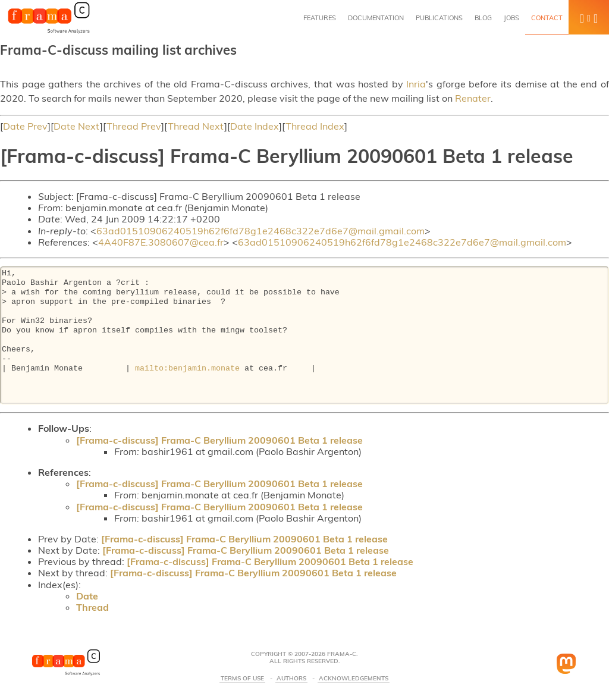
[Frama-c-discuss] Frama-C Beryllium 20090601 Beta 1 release (219, 440)
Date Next (77, 126)
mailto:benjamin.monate (187, 369)
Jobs (511, 18)
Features (320, 18)
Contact (547, 18)
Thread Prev (134, 126)
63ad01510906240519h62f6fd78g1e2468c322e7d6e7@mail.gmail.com (260, 231)
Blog (483, 18)
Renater (473, 98)
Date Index (255, 126)
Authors (291, 679)
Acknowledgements (354, 679)
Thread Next (196, 126)
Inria (416, 84)
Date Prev (25, 126)
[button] (589, 17)
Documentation (376, 18)
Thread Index (315, 126)
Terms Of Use (242, 679)
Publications (439, 18)
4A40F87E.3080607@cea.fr (161, 242)
